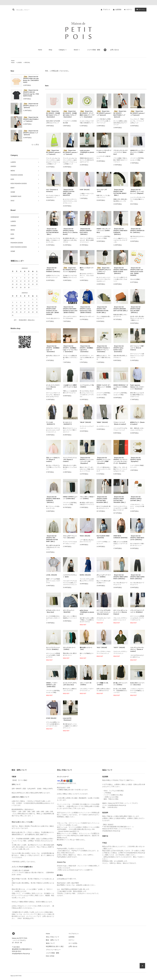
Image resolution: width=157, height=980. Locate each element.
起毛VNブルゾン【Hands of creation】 (137, 423)
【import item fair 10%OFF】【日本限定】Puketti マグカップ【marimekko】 (53, 114)
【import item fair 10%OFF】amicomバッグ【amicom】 (31, 106)
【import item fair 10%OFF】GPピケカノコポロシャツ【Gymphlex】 (104, 271)
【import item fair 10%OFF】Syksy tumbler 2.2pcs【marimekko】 (119, 349)
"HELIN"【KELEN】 (86, 422)
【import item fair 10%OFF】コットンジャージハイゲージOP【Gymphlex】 (87, 460)
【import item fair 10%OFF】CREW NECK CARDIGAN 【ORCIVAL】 (120, 232)
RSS (47, 956)
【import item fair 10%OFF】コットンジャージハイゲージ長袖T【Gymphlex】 (104, 460)
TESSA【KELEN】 (85, 536)
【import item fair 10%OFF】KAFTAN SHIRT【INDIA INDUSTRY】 (69, 192)
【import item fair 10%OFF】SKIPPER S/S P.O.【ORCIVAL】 (137, 231)
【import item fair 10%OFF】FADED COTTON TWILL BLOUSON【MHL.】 (103, 500)
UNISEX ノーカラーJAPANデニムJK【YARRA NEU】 (52, 685)
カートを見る (73, 943)
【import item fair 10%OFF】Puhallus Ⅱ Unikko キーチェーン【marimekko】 (103, 349)
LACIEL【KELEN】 (52, 575)
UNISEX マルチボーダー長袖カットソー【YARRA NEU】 (104, 387)
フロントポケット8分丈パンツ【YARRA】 (87, 498)
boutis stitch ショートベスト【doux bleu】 (137, 684)
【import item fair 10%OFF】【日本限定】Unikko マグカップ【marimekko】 (70, 114)
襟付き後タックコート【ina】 (86, 648)
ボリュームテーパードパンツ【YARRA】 (104, 576)
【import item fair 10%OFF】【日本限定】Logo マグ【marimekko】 (53, 349)
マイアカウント (74, 934)
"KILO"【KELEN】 (102, 648)
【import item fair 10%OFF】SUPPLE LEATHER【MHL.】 (136, 499)
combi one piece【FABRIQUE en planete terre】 (87, 152)
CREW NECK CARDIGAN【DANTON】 (121, 537)
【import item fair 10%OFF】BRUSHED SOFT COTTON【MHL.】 (121, 309)
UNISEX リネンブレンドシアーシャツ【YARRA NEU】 (104, 231)
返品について (50, 943)
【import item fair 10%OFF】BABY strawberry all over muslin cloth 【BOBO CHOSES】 (53, 311)
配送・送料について (53, 940)
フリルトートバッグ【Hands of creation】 (120, 423)
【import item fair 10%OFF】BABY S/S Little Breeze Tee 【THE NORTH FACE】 (31, 79)
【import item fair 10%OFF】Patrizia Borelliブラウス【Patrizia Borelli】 (70, 232)
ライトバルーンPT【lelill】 (102, 191)
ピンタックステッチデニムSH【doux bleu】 (70, 684)
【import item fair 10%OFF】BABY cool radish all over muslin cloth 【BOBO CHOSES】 (137, 272)
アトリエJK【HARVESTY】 (51, 423)
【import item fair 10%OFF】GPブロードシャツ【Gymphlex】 (70, 270)
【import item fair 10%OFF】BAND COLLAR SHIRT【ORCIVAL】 (135, 310)
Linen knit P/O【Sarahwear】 (67, 719)
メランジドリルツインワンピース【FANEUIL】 (137, 611)
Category (63, 50)
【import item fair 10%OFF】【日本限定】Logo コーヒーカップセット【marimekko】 (70, 349)
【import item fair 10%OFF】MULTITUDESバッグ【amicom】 (31, 119)
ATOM (52, 956)
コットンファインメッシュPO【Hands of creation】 (70, 460)
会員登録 (118, 9)
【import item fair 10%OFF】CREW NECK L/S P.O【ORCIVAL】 (137, 538)
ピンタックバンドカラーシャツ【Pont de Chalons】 (53, 387)
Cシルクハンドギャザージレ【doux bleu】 (104, 151)
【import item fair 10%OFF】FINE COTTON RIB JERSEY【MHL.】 (120, 192)
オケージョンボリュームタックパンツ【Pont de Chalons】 (120, 612)
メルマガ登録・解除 (94, 50)
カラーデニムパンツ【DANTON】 (69, 611)
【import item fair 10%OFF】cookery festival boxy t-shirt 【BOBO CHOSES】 (86, 310)
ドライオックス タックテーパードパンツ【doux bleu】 (120, 152)
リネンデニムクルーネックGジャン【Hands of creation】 (137, 649)
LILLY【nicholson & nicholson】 (52, 191)
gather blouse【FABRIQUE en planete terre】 (87, 612)
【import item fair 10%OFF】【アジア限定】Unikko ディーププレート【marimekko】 (87, 114)
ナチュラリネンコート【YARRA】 (69, 648)
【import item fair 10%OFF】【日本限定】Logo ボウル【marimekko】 (87, 349)
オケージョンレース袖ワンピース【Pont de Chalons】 (137, 348)
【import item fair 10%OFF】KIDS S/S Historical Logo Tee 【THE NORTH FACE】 (31, 93)
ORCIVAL (27, 63)
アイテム (140, 9)
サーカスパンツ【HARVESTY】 (68, 423)
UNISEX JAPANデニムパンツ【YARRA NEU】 (70, 498)
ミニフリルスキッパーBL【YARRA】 (87, 386)
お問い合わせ (114, 50)
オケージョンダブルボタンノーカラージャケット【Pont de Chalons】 (104, 612)
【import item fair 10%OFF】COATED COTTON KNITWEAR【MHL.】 (52, 232)
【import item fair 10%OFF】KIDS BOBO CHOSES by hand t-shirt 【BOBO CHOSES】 (70, 310)
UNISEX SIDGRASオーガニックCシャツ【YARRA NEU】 (121, 387)
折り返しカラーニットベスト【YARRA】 (120, 684)
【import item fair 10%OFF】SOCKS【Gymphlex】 (136, 460)
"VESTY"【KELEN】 (119, 648)
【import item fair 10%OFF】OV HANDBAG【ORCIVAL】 (53, 270)
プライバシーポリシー (53, 950)
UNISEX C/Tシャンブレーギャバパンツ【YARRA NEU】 (138, 152)
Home (40, 50)
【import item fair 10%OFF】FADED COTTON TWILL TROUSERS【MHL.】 (120, 500)
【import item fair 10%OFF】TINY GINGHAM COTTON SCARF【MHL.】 (102, 310)
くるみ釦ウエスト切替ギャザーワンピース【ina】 (70, 386)
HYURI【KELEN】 (51, 718)
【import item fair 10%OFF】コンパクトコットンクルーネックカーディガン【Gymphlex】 (120, 460)
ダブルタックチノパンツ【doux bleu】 (53, 611)
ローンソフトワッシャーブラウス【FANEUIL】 (53, 648)
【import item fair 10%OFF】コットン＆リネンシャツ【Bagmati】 (137, 192)
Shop (50, 50)
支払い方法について (53, 937)
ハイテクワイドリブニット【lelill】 (70, 576)
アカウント (107, 9)
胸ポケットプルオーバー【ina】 (87, 269)
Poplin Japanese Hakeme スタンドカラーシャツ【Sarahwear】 (137, 387)
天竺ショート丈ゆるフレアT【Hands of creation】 (53, 460)
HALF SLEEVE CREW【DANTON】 (103, 537)
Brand (77, 50)
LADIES (20, 63)
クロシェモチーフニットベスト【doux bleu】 (70, 537)
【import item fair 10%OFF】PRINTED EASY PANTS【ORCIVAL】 (86, 232)
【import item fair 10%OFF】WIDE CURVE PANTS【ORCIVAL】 (121, 577)
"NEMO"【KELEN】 (102, 422)
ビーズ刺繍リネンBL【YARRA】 (102, 684)
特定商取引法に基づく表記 (55, 946)
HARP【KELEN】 (85, 190)
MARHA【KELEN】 (85, 575)
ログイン (129, 9)
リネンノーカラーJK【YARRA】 (86, 684)
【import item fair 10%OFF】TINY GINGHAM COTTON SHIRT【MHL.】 (52, 539)
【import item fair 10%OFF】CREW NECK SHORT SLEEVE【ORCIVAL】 (120, 271)
